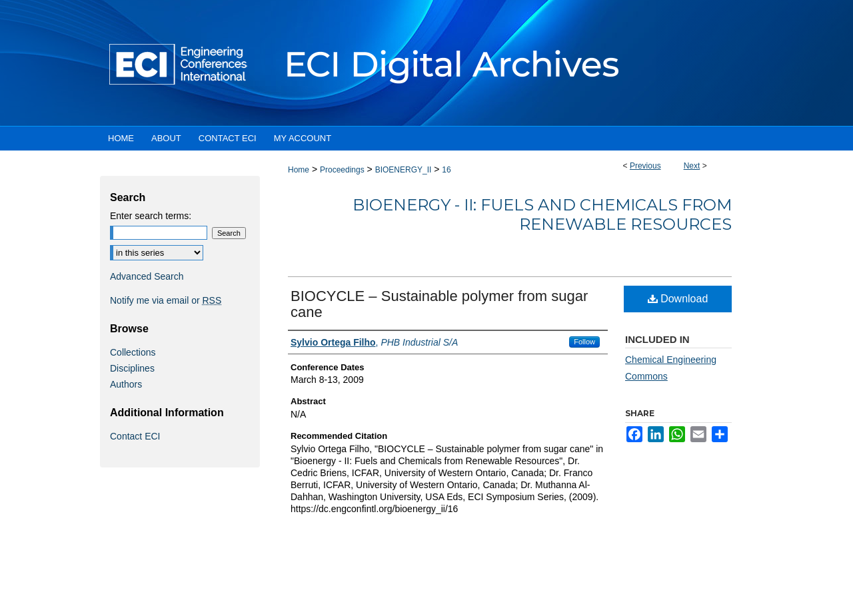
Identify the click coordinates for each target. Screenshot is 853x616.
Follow (584, 342)
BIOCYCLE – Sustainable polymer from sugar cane (439, 304)
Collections (133, 352)
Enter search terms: (151, 216)
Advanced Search (147, 276)
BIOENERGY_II (404, 170)
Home (299, 170)
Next (692, 166)
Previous (645, 166)
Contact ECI (135, 436)
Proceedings (342, 170)
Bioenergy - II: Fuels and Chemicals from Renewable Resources (542, 214)
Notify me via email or (166, 300)
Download (678, 299)
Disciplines (132, 368)
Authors (126, 384)
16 (446, 170)
